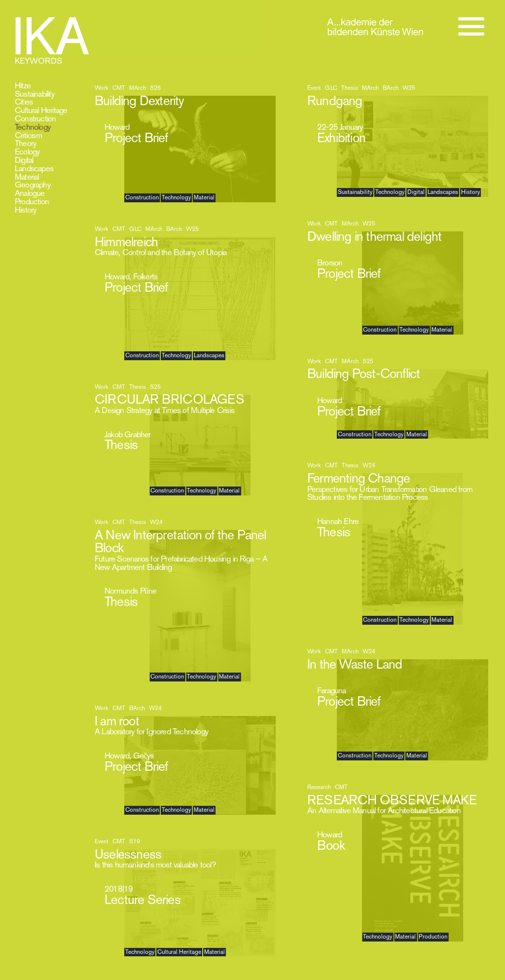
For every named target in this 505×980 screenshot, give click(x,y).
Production (32, 201)
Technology (33, 127)
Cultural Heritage (41, 110)
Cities (24, 102)
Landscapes (34, 168)
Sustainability (35, 94)
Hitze (23, 85)
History (25, 210)
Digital (24, 160)
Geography (33, 185)
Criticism (28, 135)
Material (27, 177)
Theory (25, 143)
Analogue (30, 193)
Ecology (27, 151)
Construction (35, 118)
